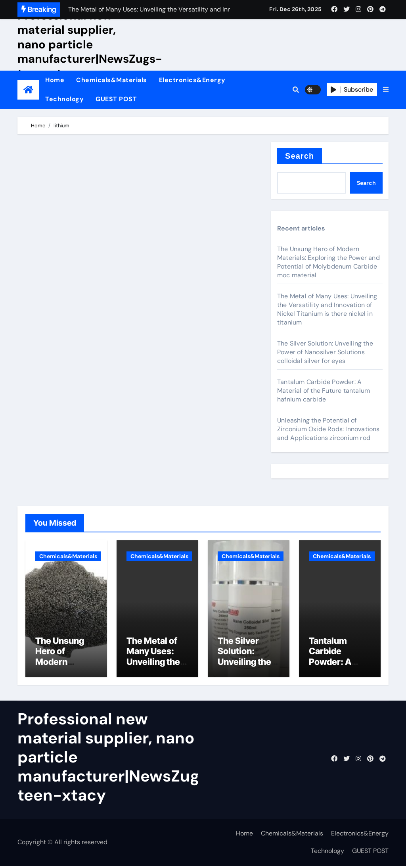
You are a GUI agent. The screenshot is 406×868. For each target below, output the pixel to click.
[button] (386, 90)
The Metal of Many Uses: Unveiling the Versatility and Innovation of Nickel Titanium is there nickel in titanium (327, 309)
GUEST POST (116, 99)
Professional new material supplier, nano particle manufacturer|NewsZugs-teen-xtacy (90, 44)
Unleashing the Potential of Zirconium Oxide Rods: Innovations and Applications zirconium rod (328, 429)
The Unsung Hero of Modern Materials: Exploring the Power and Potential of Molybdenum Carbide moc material (328, 262)
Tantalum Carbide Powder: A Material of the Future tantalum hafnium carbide (324, 391)
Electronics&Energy (192, 80)
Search (300, 156)
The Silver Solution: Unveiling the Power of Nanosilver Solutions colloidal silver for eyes (325, 352)
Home (55, 80)
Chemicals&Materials (112, 80)
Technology (64, 99)
